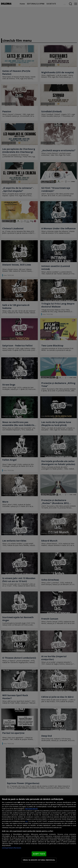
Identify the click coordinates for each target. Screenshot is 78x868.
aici (27, 821)
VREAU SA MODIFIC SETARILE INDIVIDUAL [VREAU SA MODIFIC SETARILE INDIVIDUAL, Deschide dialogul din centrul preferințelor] (39, 860)
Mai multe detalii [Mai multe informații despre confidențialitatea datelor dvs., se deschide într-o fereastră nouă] (31, 809)
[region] (39, 832)
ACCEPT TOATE (39, 854)
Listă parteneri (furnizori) (11, 848)
